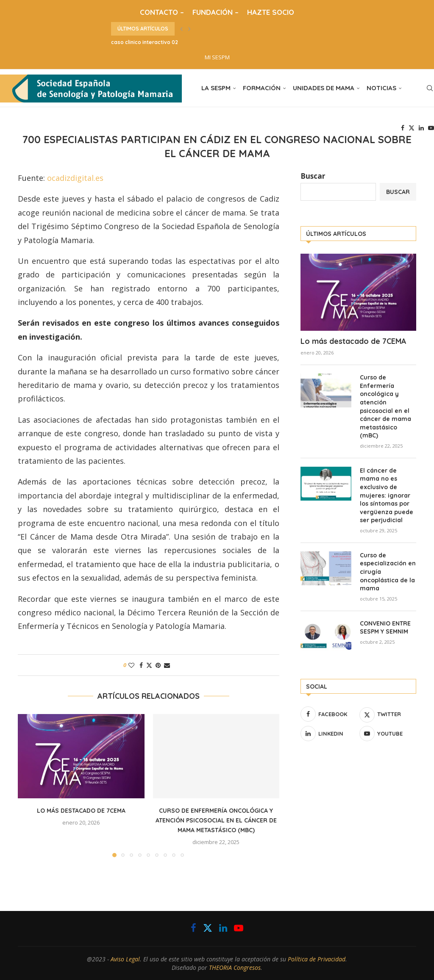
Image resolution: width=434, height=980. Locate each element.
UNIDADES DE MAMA (324, 88)
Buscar (313, 176)
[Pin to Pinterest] (158, 665)
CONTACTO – (162, 12)
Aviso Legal (125, 959)
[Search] (430, 88)
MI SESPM (217, 57)
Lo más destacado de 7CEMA (81, 811)
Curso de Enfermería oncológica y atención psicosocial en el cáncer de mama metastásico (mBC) (216, 820)
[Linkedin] (421, 128)
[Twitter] (412, 128)
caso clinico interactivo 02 (145, 42)
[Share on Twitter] (149, 665)
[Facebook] (403, 128)
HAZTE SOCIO (271, 12)
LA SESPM (216, 88)
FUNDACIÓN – (216, 12)
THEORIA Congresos (235, 968)
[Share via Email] (167, 665)
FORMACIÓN (262, 88)
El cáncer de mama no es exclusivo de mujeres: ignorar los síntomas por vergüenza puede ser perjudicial (387, 496)
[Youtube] (431, 128)
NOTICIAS (381, 88)
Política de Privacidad (317, 959)
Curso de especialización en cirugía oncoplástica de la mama (388, 572)
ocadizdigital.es (75, 178)
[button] (181, 29)
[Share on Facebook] (141, 665)
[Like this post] (131, 665)
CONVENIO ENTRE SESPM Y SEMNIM (385, 628)
